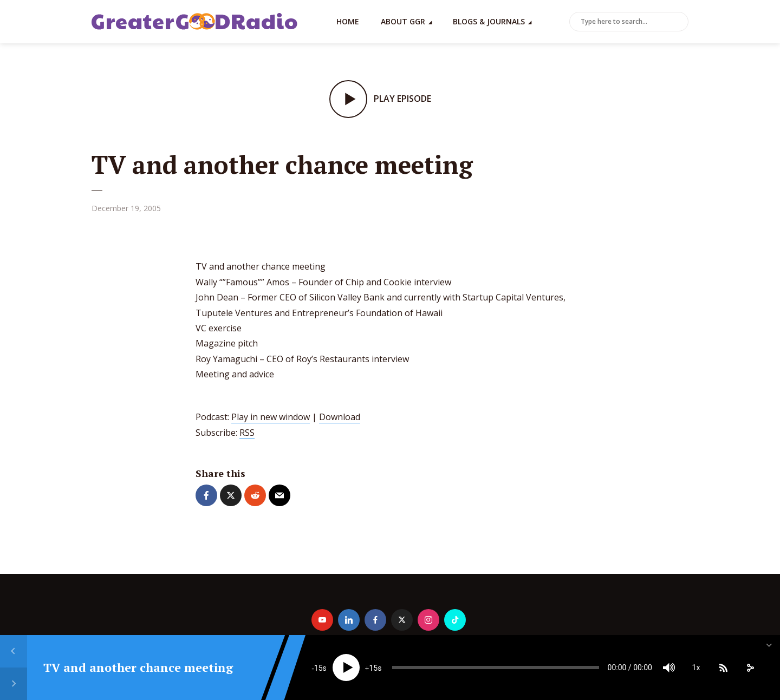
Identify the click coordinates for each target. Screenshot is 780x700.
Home (348, 21)
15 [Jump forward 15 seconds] (373, 668)
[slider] (496, 668)
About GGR (403, 21)
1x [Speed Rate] (696, 668)
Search (678, 22)
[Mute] (669, 668)
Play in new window (271, 417)
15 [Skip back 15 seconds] (318, 668)
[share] (750, 668)
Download (340, 417)
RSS (247, 433)
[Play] (346, 668)
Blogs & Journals (489, 21)
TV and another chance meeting (138, 667)
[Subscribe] (723, 668)
